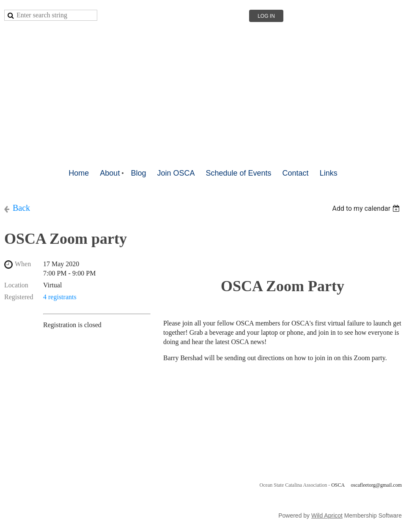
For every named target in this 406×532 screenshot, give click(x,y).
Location (16, 285)
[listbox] (367, 208)
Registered (19, 297)
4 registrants (60, 297)
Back (21, 208)
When (23, 264)
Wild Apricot (327, 515)
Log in (266, 16)
